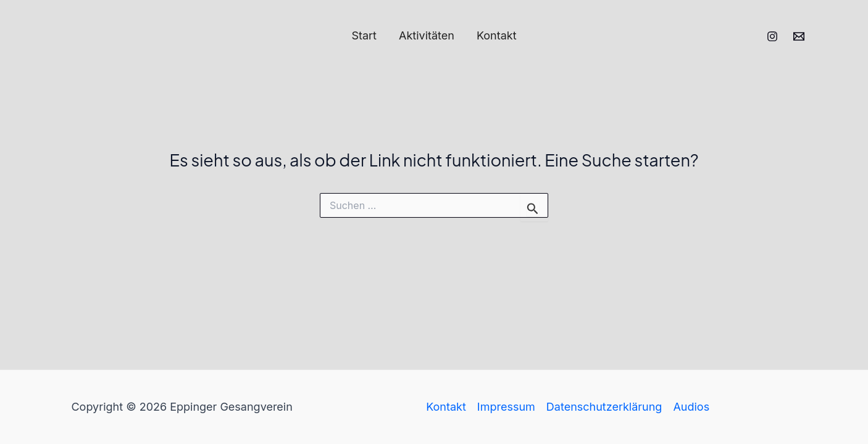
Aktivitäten (427, 35)
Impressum (506, 407)
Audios (691, 407)
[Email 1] (799, 36)
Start (364, 35)
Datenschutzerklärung (604, 407)
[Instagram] (772, 36)
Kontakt (497, 35)
